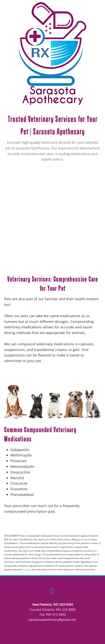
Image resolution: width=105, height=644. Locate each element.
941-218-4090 (66, 610)
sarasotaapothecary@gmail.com (52, 620)
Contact (27, 569)
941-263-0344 (63, 605)
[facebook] (53, 591)
